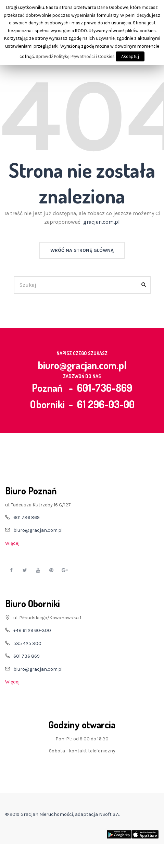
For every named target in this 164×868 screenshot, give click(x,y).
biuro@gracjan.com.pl (82, 365)
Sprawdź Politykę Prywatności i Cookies (75, 56)
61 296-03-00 (106, 404)
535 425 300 (27, 643)
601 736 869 (27, 518)
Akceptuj (130, 56)
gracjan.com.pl (102, 222)
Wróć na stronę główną (82, 250)
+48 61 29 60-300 (32, 630)
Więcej (12, 543)
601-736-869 (105, 388)
